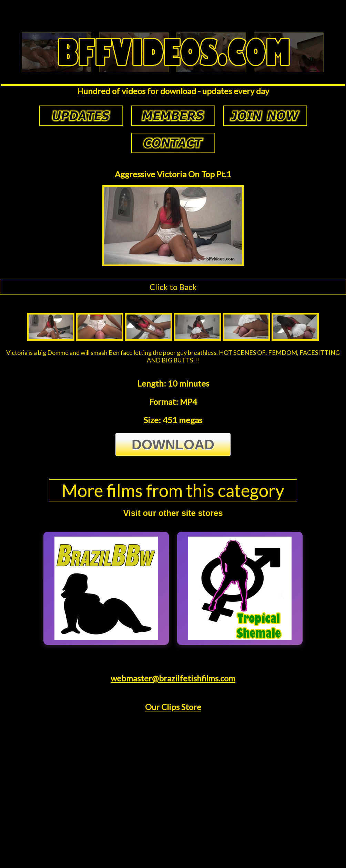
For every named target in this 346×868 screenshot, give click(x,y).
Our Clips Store (173, 707)
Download (173, 445)
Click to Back (173, 287)
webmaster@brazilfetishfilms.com (173, 678)
